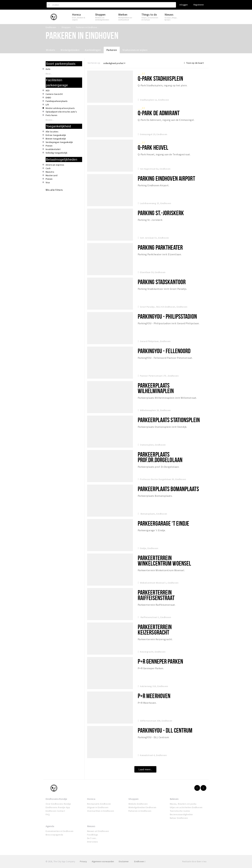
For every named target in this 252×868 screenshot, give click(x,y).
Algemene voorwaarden (103, 862)
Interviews (93, 842)
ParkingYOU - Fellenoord (164, 351)
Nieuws (91, 826)
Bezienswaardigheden (181, 814)
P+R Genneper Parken (160, 661)
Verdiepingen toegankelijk (59, 142)
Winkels (51, 50)
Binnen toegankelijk (56, 139)
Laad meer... (145, 769)
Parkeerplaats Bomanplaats (168, 489)
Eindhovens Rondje (56, 799)
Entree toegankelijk (56, 135)
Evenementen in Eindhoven (60, 831)
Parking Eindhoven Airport (166, 178)
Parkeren (112, 50)
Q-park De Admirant (159, 113)
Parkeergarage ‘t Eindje (164, 523)
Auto (48, 69)
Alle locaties (52, 132)
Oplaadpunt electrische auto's (61, 112)
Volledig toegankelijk (56, 153)
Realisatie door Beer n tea (194, 862)
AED (48, 90)
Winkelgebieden (70, 50)
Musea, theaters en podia (183, 804)
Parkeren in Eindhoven (140, 811)
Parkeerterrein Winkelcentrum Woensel (164, 561)
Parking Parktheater (160, 247)
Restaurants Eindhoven (99, 804)
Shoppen (133, 799)
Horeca (91, 799)
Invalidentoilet (53, 149)
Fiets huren (51, 115)
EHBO (48, 98)
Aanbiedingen (93, 50)
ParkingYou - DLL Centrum (165, 730)
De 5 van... (92, 838)
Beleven (174, 799)
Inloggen (184, 5)
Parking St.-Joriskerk (161, 213)
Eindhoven (140, 862)
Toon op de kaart (194, 63)
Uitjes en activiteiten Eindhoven (186, 807)
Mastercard (52, 175)
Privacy (83, 862)
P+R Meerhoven (154, 696)
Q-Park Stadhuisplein (160, 78)
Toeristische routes (180, 811)
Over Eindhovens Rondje (58, 804)
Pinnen (49, 146)
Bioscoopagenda (54, 835)
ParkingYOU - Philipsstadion (167, 316)
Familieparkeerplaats (57, 101)
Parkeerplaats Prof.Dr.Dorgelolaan (160, 457)
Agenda (50, 826)
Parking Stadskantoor (162, 282)
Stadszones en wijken (135, 50)
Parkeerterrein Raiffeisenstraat (156, 595)
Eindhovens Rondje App (58, 807)
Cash (48, 168)
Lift (47, 105)
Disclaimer (124, 862)
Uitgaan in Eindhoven (98, 807)
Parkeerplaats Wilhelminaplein (156, 388)
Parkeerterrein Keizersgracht (155, 630)
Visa (48, 182)
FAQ (48, 814)
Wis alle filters (54, 190)
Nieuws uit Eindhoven (98, 831)
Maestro (50, 172)
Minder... (50, 120)
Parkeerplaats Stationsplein (169, 420)
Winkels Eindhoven (138, 804)
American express (55, 165)
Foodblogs (93, 835)
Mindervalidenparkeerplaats (60, 108)
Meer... (49, 74)
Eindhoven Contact (55, 811)
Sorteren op (94, 63)
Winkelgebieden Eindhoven (142, 807)
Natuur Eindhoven (179, 818)
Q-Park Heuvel (153, 147)
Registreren (199, 5)
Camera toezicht (54, 94)
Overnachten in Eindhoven (101, 811)
